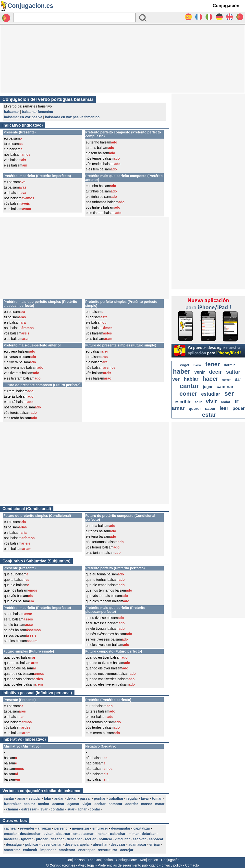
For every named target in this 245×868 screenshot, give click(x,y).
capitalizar (142, 828)
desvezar (118, 844)
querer (195, 409)
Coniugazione (126, 860)
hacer (210, 379)
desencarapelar (77, 844)
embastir (30, 850)
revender (27, 828)
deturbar (149, 834)
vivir (211, 401)
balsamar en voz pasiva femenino (72, 117)
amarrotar (12, 850)
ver (176, 379)
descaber (74, 839)
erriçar (155, 844)
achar (82, 809)
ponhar (100, 798)
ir (237, 401)
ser (229, 393)
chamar (12, 809)
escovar (139, 839)
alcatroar (63, 834)
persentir (61, 828)
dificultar (122, 839)
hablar (191, 379)
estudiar (211, 394)
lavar (145, 798)
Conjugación (226, 6)
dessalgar (14, 844)
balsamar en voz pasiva (23, 117)
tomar (157, 798)
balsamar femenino (37, 112)
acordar (132, 804)
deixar (72, 798)
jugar (208, 387)
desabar (57, 839)
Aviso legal (86, 865)
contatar (57, 809)
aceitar (100, 804)
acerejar (127, 850)
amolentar (67, 850)
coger (185, 365)
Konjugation (149, 860)
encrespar (86, 850)
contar (95, 809)
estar (209, 415)
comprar (115, 804)
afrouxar (44, 828)
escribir (183, 402)
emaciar (10, 834)
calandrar (118, 834)
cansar (147, 804)
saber (210, 409)
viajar (87, 804)
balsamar (11, 112)
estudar (35, 798)
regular (132, 798)
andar (59, 798)
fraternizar (12, 804)
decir (215, 372)
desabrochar (30, 834)
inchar (102, 834)
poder (239, 408)
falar (48, 798)
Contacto (192, 865)
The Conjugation (100, 860)
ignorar (27, 839)
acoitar (29, 804)
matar (160, 804)
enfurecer (100, 828)
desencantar (51, 844)
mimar (134, 834)
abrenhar (100, 844)
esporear (156, 839)
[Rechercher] (74, 17)
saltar (233, 372)
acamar (58, 804)
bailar (197, 365)
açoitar (44, 804)
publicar (32, 844)
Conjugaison (75, 860)
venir (200, 372)
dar (238, 379)
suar (71, 809)
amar (21, 798)
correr (227, 380)
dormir (229, 365)
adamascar (137, 844)
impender (48, 850)
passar (85, 798)
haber (182, 371)
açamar (73, 804)
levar (44, 809)
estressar (29, 809)
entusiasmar (83, 834)
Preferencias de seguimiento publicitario (128, 865)
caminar (225, 387)
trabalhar (116, 798)
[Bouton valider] (143, 18)
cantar (9, 798)
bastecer (11, 839)
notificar (105, 839)
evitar (48, 834)
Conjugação (170, 860)
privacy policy (172, 865)
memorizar (81, 828)
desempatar (121, 828)
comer (188, 394)
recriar (90, 839)
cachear (10, 828)
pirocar (42, 839)
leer (224, 408)
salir (198, 402)
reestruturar (107, 850)
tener (213, 364)
